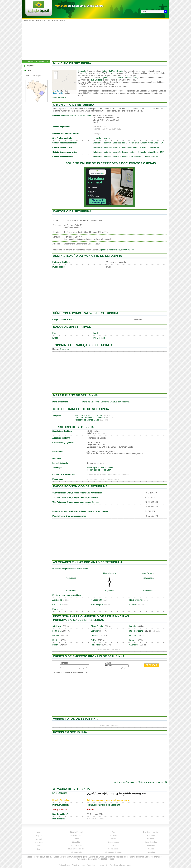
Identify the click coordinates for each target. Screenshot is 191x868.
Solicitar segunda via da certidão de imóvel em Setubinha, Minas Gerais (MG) (127, 157)
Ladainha (133, 605)
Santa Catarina (151, 842)
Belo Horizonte (136, 631)
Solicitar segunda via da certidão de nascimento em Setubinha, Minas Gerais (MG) (129, 143)
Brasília (133, 626)
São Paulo (57, 626)
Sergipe (151, 849)
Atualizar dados (59, 97)
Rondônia (151, 835)
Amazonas (39, 842)
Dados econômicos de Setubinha (80, 486)
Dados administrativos (72, 327)
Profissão (64, 663)
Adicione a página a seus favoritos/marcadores (109, 800)
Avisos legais (65, 865)
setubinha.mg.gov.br (102, 138)
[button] (56, 73)
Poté (54, 609)
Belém (94, 640)
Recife (55, 640)
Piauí (113, 845)
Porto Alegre (96, 645)
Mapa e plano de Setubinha (75, 395)
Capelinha (57, 605)
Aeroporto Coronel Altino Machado (90, 418)
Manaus (56, 636)
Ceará (39, 849)
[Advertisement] (95, 40)
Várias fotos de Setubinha (75, 719)
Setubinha (82, 71)
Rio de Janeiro (97, 626)
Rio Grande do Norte (113, 852)
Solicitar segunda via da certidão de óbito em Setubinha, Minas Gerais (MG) (126, 147)
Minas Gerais (99, 338)
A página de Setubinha (71, 789)
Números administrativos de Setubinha (86, 313)
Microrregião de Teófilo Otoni (99, 470)
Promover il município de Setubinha (103, 805)
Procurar (151, 665)
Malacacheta (132, 78)
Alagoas (39, 836)
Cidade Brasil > (29, 20)
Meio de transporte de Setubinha (81, 409)
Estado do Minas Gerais (112, 71)
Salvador (95, 631)
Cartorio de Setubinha (72, 211)
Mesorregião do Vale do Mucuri (100, 468)
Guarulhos (134, 645)
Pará (114, 832)
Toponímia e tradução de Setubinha (83, 345)
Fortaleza (56, 631)
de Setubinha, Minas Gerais (79, 6)
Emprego (30, 66)
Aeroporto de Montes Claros (87, 420)
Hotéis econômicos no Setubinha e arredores (140, 782)
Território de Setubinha (73, 427)
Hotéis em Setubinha (70, 732)
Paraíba (113, 835)
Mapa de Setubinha (91, 402)
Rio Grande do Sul (151, 832)
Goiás (76, 839)
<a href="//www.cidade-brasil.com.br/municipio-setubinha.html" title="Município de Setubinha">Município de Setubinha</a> (125, 794)
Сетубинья (64, 349)
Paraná (113, 839)
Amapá (39, 839)
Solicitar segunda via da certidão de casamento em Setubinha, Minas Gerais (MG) (128, 152)
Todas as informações (34, 76)
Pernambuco (113, 842)
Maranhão (76, 842)
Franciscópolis (97, 605)
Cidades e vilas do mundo (121, 865)
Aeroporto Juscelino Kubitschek (88, 415)
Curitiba (94, 636)
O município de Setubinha (74, 105)
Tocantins (151, 852)
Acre (39, 832)
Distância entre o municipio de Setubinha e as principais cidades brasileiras (91, 618)
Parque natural (58, 479)
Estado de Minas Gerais (42, 20)
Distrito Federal (76, 832)
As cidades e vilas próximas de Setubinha (88, 562)
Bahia (39, 846)
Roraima (151, 839)
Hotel (29, 71)
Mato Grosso (76, 845)
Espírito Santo (76, 835)
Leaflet (56, 91)
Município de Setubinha (72, 63)
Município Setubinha (59, 20)
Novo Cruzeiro (118, 78)
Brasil (96, 333)
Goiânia (133, 636)
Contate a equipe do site (97, 865)
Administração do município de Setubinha (88, 256)
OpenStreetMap (58, 93)
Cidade (108, 663)
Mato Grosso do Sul (76, 849)
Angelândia (106, 78)
